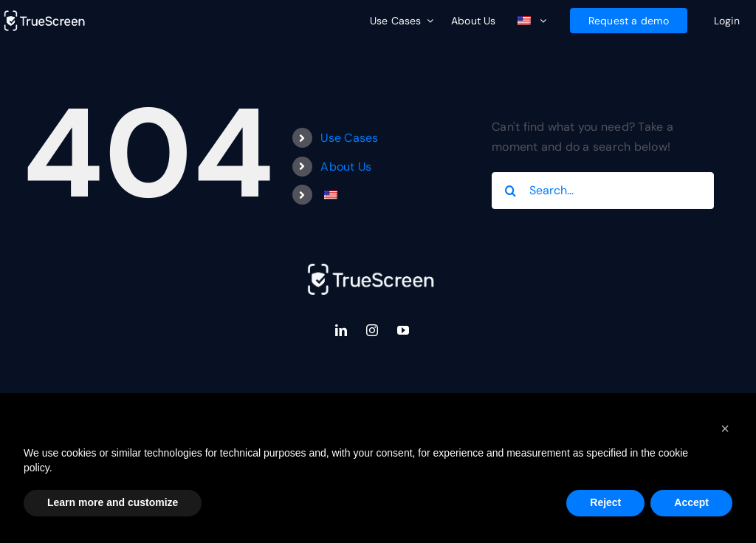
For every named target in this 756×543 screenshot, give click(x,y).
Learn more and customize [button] (113, 502)
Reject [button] (605, 502)
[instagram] (372, 330)
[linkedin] (341, 330)
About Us (346, 167)
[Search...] (603, 191)
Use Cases (349, 138)
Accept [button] (691, 502)
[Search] (510, 191)
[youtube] (403, 330)
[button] (725, 428)
